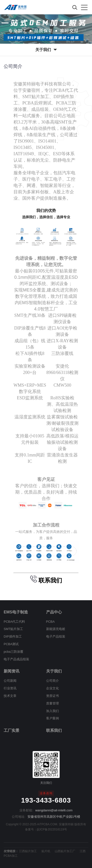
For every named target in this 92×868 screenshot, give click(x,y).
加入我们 (53, 711)
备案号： (31, 829)
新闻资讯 (12, 671)
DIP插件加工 (13, 636)
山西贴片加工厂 (65, 851)
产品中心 (54, 612)
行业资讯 (10, 688)
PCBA (50, 622)
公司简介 (53, 681)
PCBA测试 (11, 644)
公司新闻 (10, 681)
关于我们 (54, 671)
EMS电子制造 (16, 612)
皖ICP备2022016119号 (52, 829)
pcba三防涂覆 (13, 652)
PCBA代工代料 (14, 622)
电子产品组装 (56, 636)
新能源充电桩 (56, 629)
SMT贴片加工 (13, 629)
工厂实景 (12, 730)
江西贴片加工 (28, 851)
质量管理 (53, 703)
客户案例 (53, 718)
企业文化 (53, 688)
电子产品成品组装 (16, 659)
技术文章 (10, 696)
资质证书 (53, 696)
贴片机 (46, 851)
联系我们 (54, 730)
